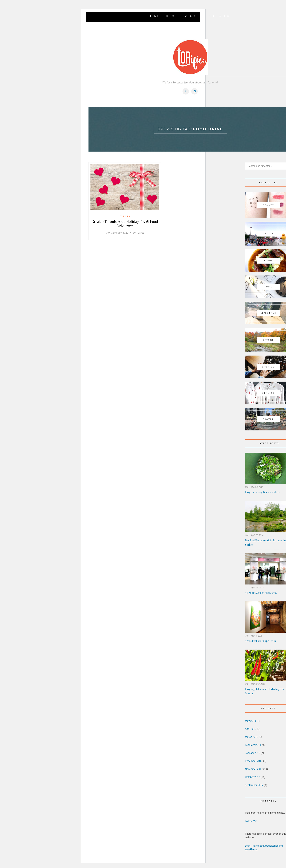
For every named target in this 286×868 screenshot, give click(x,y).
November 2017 (254, 769)
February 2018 (253, 745)
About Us (194, 16)
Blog (172, 16)
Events (125, 216)
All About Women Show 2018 (261, 593)
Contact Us (221, 16)
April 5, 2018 (257, 636)
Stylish (268, 393)
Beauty (268, 205)
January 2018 (253, 753)
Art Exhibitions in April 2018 (260, 641)
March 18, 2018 (258, 684)
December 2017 (254, 761)
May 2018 (250, 721)
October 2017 (252, 777)
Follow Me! (251, 821)
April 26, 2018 (257, 535)
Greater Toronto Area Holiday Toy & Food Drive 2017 (125, 224)
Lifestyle (268, 313)
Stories (268, 367)
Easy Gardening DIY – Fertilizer (263, 492)
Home (154, 16)
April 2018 (251, 729)
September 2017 (254, 785)
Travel (268, 419)
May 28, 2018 (257, 487)
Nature (268, 340)
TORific (140, 233)
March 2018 (252, 737)
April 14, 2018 (257, 588)
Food (268, 261)
